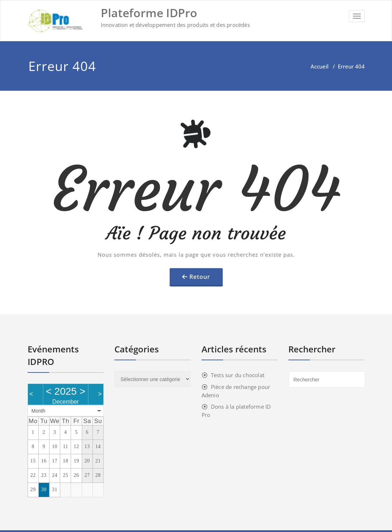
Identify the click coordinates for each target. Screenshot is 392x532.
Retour (200, 277)
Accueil (320, 66)
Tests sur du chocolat (238, 375)
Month (39, 411)
